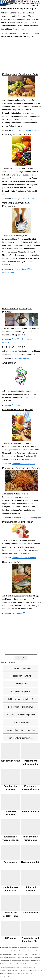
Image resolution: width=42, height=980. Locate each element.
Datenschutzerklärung (6, 977)
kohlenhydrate (21, 684)
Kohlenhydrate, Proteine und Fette (20, 74)
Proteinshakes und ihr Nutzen (18, 522)
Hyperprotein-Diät (11, 562)
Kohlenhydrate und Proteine (17, 135)
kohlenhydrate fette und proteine (21, 730)
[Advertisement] (21, 55)
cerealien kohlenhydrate (21, 676)
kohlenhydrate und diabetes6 (21, 699)
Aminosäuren (9, 363)
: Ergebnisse (20, 9)
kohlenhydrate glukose (21, 691)
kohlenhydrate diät (21, 722)
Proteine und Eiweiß (28, 2)
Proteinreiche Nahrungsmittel (17, 409)
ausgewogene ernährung (21, 668)
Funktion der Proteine (13, 347)
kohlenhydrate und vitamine (21, 738)
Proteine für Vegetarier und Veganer (21, 468)
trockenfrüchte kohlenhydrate (21, 707)
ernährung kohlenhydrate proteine (21, 715)
